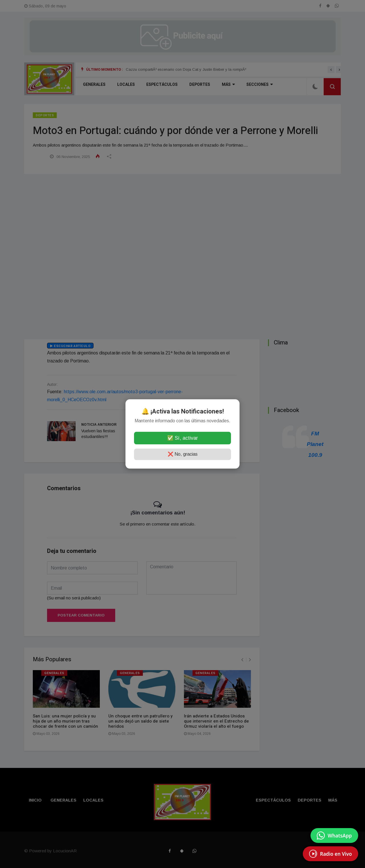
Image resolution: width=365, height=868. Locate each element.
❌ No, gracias (183, 454)
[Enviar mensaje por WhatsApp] (334, 835)
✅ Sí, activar (182, 438)
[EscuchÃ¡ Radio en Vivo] (330, 854)
